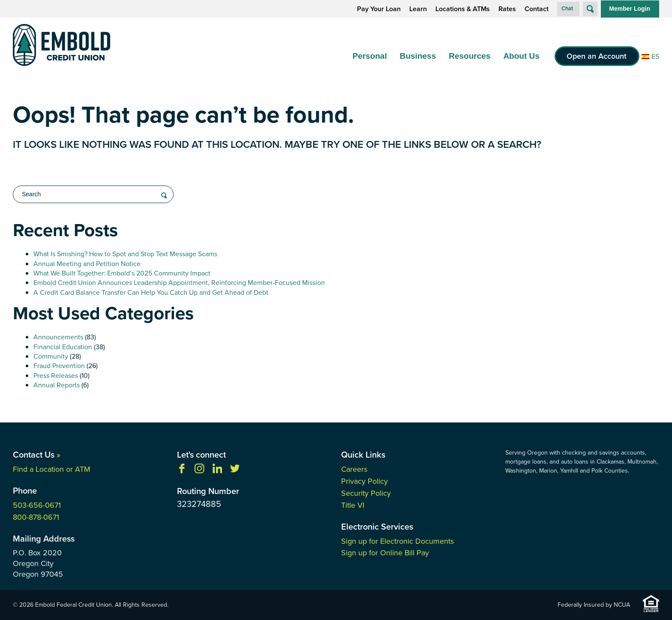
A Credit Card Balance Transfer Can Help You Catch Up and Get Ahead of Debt (151, 292)
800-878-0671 (36, 517)
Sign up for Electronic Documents (397, 541)
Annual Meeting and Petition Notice (87, 264)
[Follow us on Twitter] (235, 471)
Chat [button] (567, 8)
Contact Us (37, 455)
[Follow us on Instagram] (199, 471)
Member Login (630, 9)
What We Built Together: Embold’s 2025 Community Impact (122, 273)
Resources (469, 56)
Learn (418, 9)
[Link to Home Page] (61, 46)
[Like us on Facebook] (182, 471)
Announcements (58, 337)
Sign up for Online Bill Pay (385, 553)
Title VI (353, 505)
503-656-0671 (37, 505)
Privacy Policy (364, 481)
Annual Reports (57, 385)
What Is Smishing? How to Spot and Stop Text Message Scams (125, 254)
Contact (537, 9)
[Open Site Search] (590, 9)
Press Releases (56, 376)
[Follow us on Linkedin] (217, 471)
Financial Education (63, 347)
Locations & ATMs (463, 9)
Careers (354, 469)
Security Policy (366, 493)
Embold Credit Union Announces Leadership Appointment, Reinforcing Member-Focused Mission (179, 283)
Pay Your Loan (379, 9)
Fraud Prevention (59, 366)
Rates (507, 9)
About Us (521, 56)
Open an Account (597, 56)
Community (51, 356)
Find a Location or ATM (52, 469)
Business (418, 56)
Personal (369, 56)
